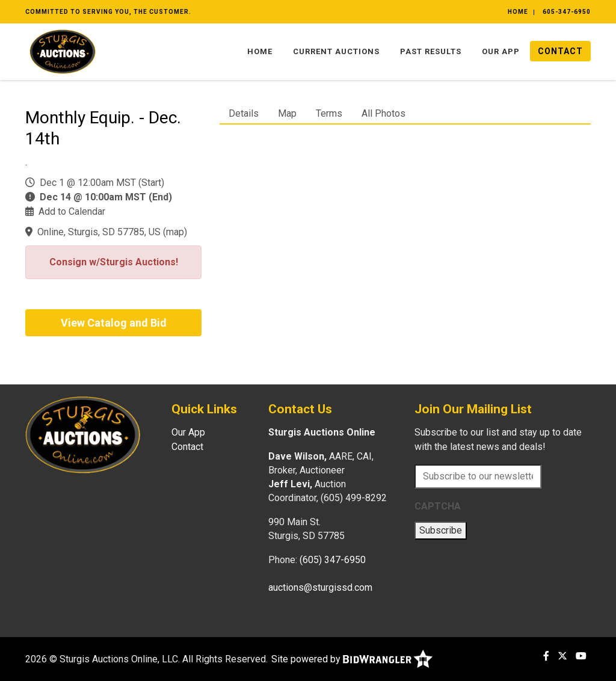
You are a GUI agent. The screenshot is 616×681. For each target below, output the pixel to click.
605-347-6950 (567, 12)
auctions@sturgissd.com (320, 587)
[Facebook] (546, 656)
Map (287, 113)
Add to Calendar (72, 211)
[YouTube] (581, 656)
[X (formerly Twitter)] (562, 656)
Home (518, 12)
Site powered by (352, 659)
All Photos (383, 113)
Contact (560, 51)
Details (244, 113)
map (175, 232)
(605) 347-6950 (333, 560)
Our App (501, 51)
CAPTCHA (438, 506)
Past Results (431, 51)
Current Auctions (336, 51)
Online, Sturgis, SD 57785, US (99, 232)
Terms (329, 113)
